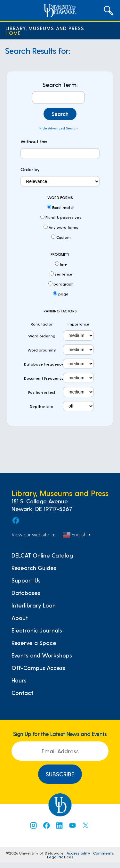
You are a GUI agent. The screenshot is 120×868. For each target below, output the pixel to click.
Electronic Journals (37, 630)
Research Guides (34, 568)
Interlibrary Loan (34, 605)
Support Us (26, 580)
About (20, 618)
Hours (19, 680)
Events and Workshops (42, 655)
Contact (22, 693)
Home (13, 33)
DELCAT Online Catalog (42, 555)
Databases (26, 593)
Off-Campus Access (38, 668)
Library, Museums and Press (45, 28)
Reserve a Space (34, 643)
